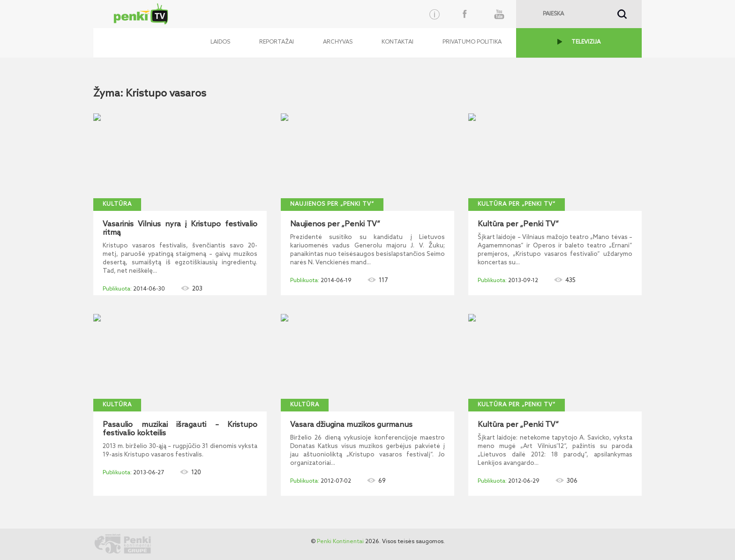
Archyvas (338, 42)
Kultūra (117, 204)
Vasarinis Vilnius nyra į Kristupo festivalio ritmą (180, 229)
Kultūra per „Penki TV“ (517, 204)
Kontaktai (397, 42)
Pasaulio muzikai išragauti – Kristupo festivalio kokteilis (180, 429)
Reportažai (277, 42)
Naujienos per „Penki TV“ (332, 204)
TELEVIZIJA (586, 42)
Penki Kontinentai (340, 542)
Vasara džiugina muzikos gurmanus (351, 425)
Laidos (220, 42)
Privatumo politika (472, 42)
